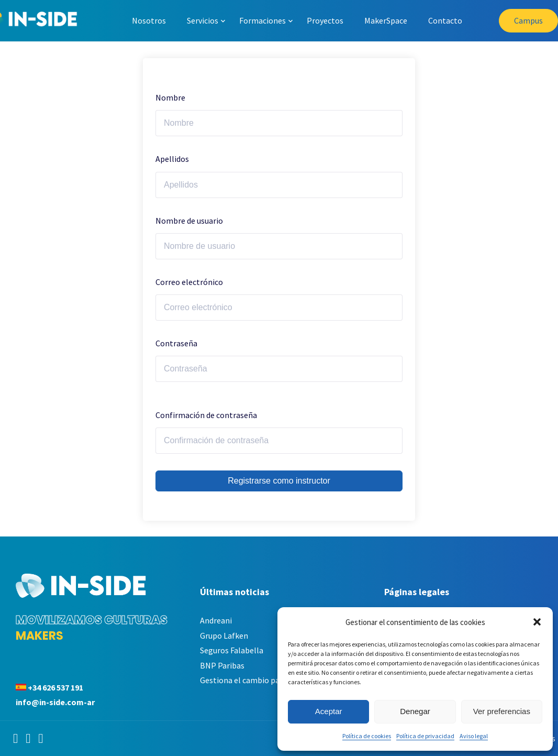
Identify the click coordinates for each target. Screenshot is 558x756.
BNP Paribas (222, 665)
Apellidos (172, 159)
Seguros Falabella (232, 650)
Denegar (415, 711)
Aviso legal (474, 736)
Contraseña (176, 343)
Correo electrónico (189, 282)
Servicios (203, 20)
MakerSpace (386, 20)
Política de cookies (367, 736)
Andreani (216, 620)
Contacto (445, 20)
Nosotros (149, 20)
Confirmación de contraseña (206, 415)
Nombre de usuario (189, 221)
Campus (528, 20)
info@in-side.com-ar (55, 702)
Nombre (170, 97)
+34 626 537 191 (55, 687)
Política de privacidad (425, 736)
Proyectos (325, 20)
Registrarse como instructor (279, 481)
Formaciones (263, 20)
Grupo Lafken (224, 636)
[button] (537, 622)
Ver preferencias (502, 711)
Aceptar (329, 711)
